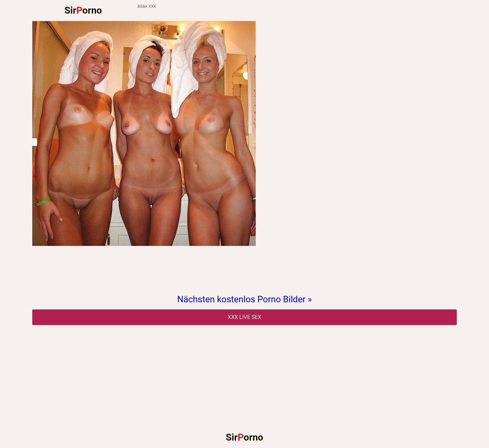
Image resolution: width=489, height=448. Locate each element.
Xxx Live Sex (245, 317)
